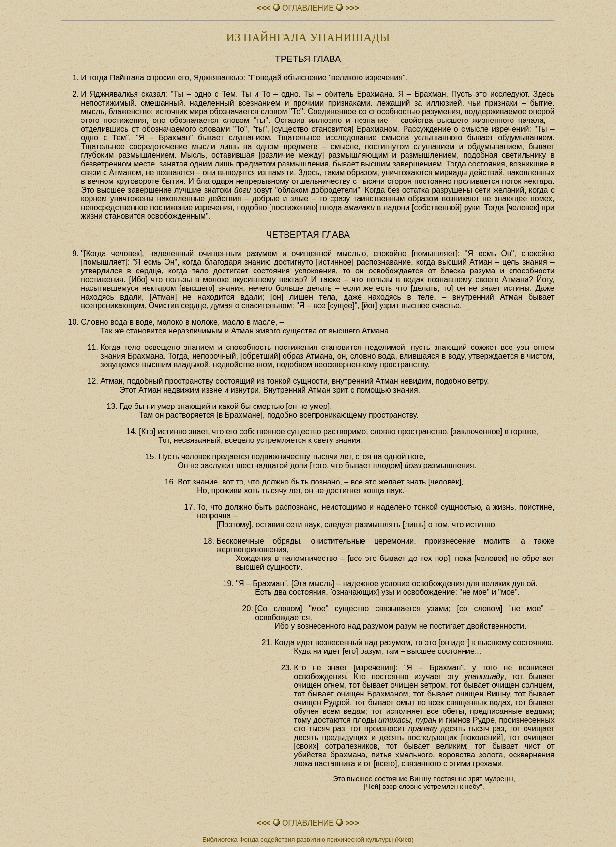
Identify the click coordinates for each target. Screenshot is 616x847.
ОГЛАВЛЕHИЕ (308, 8)
